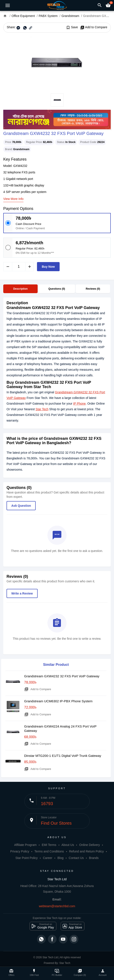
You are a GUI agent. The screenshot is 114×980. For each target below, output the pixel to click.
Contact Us (76, 858)
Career (48, 858)
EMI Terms (49, 845)
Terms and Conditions (49, 851)
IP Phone (79, 404)
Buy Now (48, 267)
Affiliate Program (25, 845)
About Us (68, 845)
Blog (60, 858)
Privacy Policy (20, 851)
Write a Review (22, 593)
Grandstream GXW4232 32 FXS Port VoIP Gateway (62, 676)
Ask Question (21, 506)
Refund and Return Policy (86, 851)
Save (72, 27)
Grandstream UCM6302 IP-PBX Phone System (58, 701)
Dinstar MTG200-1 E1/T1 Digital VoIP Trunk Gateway (63, 756)
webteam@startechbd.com (57, 906)
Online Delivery (90, 845)
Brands (94, 858)
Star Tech (42, 409)
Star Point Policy (27, 858)
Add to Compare (94, 27)
